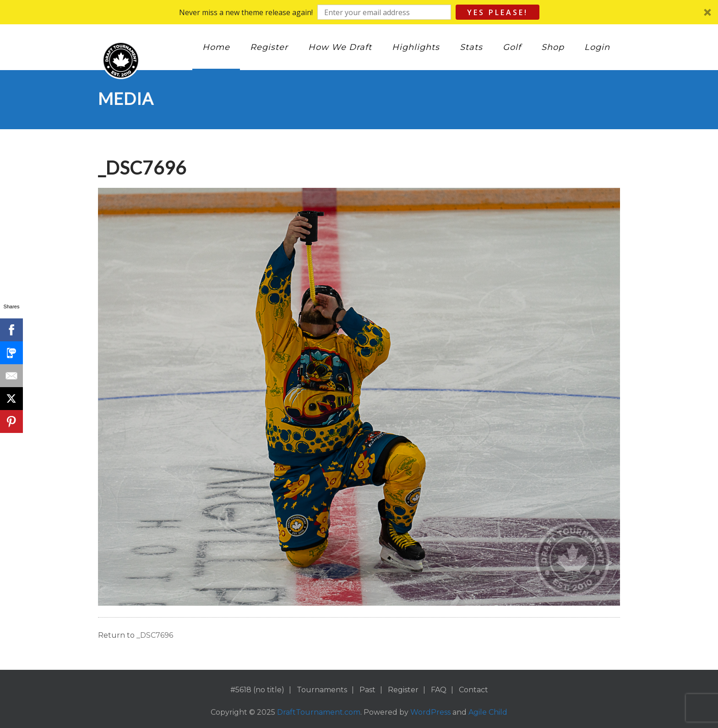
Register (269, 47)
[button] (359, 12)
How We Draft (340, 47)
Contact (473, 690)
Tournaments (322, 690)
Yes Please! (498, 12)
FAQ (439, 690)
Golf (512, 47)
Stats (471, 47)
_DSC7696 (155, 635)
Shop (553, 47)
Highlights (416, 47)
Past (367, 690)
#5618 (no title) (257, 690)
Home (216, 47)
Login (597, 47)
